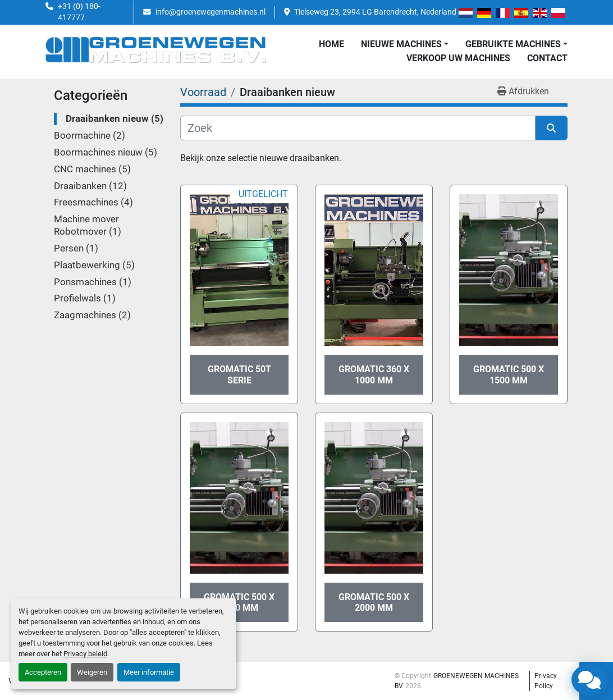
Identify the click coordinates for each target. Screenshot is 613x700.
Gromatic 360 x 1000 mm (374, 374)
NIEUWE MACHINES (401, 44)
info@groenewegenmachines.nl (211, 12)
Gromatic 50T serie (239, 374)
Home (331, 44)
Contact (547, 58)
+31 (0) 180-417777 (79, 12)
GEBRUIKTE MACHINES (513, 44)
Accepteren (43, 672)
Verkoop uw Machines (458, 58)
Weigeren (92, 672)
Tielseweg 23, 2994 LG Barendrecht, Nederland (375, 12)
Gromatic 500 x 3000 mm (239, 602)
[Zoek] (358, 128)
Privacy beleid (85, 654)
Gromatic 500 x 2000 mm (374, 602)
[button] (405, 44)
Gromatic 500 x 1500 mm (509, 374)
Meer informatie (149, 672)
